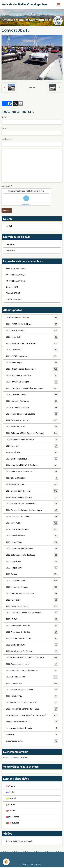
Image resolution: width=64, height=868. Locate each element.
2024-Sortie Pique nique (32, 459)
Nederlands (12, 817)
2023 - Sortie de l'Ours (32, 536)
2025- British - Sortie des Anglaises (32, 369)
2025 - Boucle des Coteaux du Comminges (32, 388)
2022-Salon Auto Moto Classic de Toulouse (32, 658)
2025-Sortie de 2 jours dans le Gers (32, 343)
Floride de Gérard (14, 299)
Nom (4, 117)
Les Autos (10, 244)
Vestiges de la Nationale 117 (32, 722)
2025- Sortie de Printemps (32, 401)
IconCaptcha (26, 204)
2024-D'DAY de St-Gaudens (32, 517)
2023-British (32, 574)
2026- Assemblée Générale (32, 318)
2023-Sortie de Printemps (32, 606)
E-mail (4, 128)
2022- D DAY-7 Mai (32, 696)
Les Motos (11, 250)
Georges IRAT (12, 287)
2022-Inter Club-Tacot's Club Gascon (32, 670)
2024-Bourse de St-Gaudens (32, 491)
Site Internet (7, 139)
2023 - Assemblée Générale (32, 626)
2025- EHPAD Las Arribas (32, 356)
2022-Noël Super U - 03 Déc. (32, 632)
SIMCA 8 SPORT (13, 293)
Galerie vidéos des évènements (20, 841)
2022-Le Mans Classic (32, 677)
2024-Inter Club (32, 446)
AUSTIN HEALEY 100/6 (16, 281)
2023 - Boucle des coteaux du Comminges (32, 613)
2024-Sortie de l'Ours (32, 427)
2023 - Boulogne (32, 600)
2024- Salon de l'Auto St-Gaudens (32, 414)
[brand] (25, 4)
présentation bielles (32, 741)
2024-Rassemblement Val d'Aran (32, 440)
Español (11, 798)
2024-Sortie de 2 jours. (32, 484)
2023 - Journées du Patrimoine (32, 549)
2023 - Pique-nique (32, 568)
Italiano (11, 805)
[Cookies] (6, 862)
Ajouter (7, 210)
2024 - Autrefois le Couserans (32, 472)
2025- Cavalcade (32, 350)
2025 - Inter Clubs (32, 337)
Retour (32, 87)
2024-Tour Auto (32, 523)
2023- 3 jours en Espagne (32, 587)
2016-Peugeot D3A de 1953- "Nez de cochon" (32, 715)
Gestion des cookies (32, 864)
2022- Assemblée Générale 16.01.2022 (32, 709)
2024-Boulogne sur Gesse (32, 420)
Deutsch (11, 811)
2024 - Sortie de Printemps (32, 529)
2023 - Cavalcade (32, 562)
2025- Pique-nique (32, 363)
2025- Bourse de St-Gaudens (32, 376)
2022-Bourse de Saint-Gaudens (32, 690)
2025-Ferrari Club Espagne (32, 382)
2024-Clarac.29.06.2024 (32, 478)
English (11, 792)
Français (11, 786)
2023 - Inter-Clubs (32, 542)
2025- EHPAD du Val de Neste (32, 324)
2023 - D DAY (32, 619)
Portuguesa (13, 823)
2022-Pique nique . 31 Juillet (32, 664)
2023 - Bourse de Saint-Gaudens (32, 594)
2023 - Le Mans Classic (32, 581)
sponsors (32, 735)
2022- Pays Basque (32, 683)
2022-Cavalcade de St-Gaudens (32, 651)
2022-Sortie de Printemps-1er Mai (32, 703)
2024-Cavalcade (32, 452)
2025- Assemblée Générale (32, 408)
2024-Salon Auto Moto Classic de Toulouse (32, 433)
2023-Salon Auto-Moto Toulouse (32, 555)
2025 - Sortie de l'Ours (32, 331)
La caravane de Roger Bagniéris (32, 728)
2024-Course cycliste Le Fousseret (32, 504)
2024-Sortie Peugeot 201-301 (32, 497)
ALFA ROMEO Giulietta (16, 269)
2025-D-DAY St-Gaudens (32, 395)
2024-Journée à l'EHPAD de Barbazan (32, 465)
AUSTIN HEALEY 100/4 (16, 275)
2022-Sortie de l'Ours (32, 645)
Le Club (9, 226)
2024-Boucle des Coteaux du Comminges (32, 510)
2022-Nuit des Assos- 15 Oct (32, 638)
